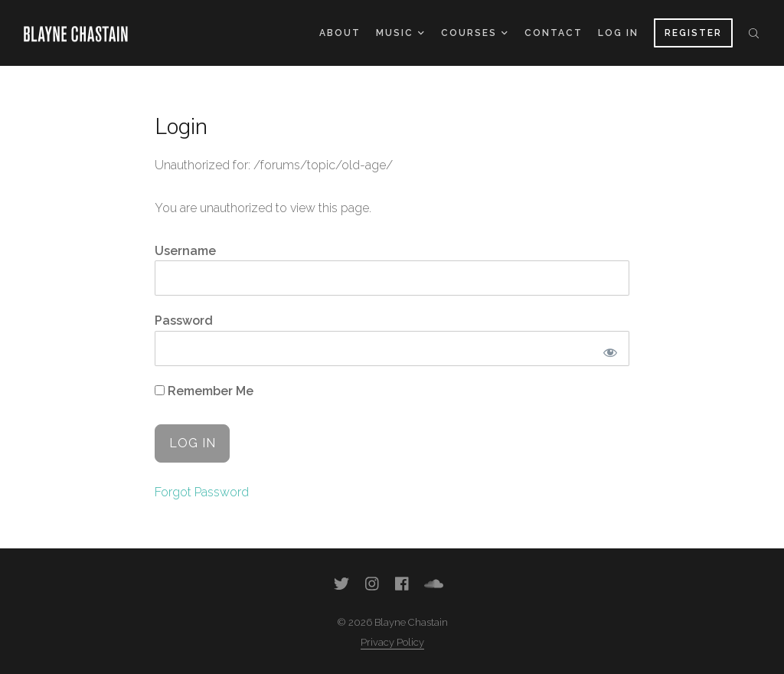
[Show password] (610, 352)
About (340, 33)
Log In (618, 33)
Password (184, 321)
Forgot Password (202, 492)
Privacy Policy (392, 642)
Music (400, 33)
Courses (474, 33)
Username (185, 251)
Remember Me (204, 391)
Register (693, 33)
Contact (554, 33)
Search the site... (754, 33)
